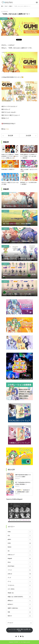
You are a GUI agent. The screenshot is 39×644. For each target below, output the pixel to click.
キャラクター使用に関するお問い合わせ (19, 630)
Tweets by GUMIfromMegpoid (14, 499)
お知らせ (4, 19)
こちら (7, 129)
